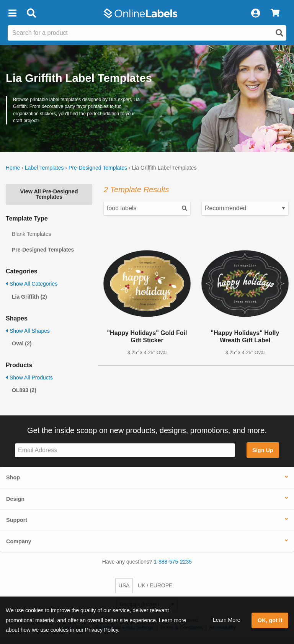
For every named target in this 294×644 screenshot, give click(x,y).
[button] (12, 13)
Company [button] (19, 541)
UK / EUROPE (155, 585)
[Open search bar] (31, 13)
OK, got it (270, 620)
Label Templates (44, 168)
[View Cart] (275, 13)
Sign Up (263, 450)
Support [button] (17, 520)
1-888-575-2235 (173, 562)
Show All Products (29, 378)
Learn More (227, 620)
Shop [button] (13, 477)
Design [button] (15, 499)
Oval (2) (22, 343)
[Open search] (279, 33)
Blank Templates (31, 234)
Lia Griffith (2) (29, 297)
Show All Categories (32, 284)
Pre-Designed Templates (98, 168)
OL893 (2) (24, 390)
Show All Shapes (28, 331)
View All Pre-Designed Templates (49, 194)
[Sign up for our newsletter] (125, 450)
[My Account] (255, 13)
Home (13, 168)
